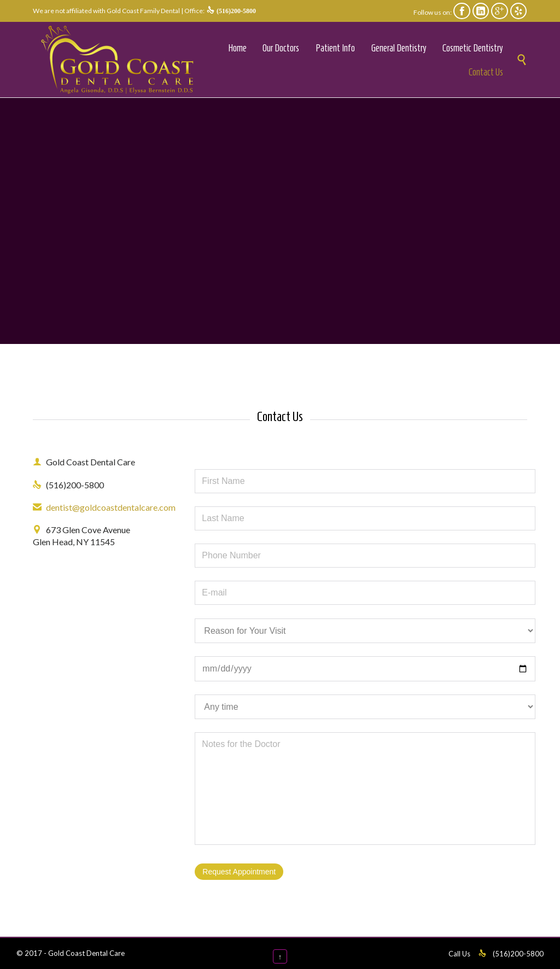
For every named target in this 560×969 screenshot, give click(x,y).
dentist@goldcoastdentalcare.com (104, 507)
